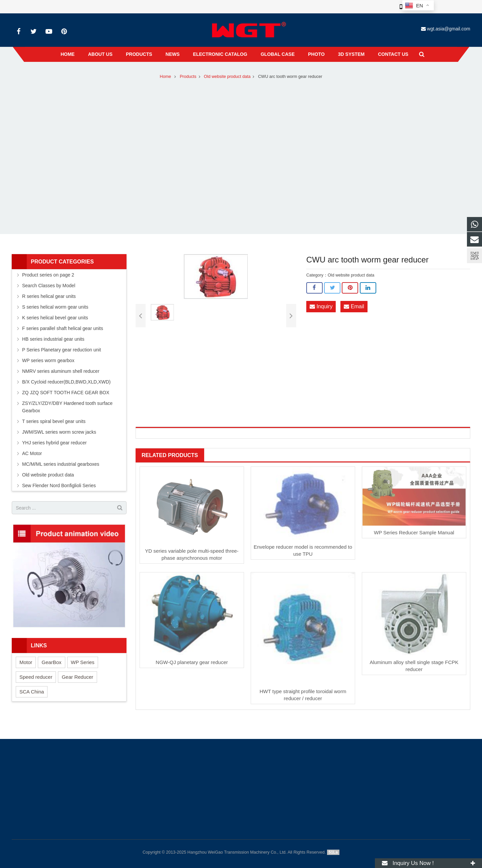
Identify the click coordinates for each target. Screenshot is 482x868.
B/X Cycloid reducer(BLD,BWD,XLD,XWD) (66, 382)
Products (188, 77)
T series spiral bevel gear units (54, 421)
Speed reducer (36, 677)
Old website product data (227, 77)
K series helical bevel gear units (55, 318)
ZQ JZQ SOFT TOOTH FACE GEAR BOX (66, 393)
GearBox (51, 662)
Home (165, 77)
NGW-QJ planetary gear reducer (192, 662)
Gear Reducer (77, 677)
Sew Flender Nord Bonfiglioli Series (59, 485)
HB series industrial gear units (53, 339)
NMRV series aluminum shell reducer (61, 371)
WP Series (83, 662)
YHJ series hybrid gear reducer (54, 443)
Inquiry (321, 306)
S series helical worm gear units (55, 307)
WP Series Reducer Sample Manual (414, 532)
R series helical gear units (49, 296)
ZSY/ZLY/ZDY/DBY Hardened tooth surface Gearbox (67, 407)
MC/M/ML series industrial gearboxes (61, 464)
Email (354, 306)
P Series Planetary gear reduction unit (62, 350)
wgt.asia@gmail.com (449, 29)
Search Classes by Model (49, 286)
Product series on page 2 (48, 275)
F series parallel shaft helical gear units (63, 328)
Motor (26, 662)
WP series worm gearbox (48, 360)
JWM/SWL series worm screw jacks (59, 432)
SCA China (32, 692)
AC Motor (32, 453)
